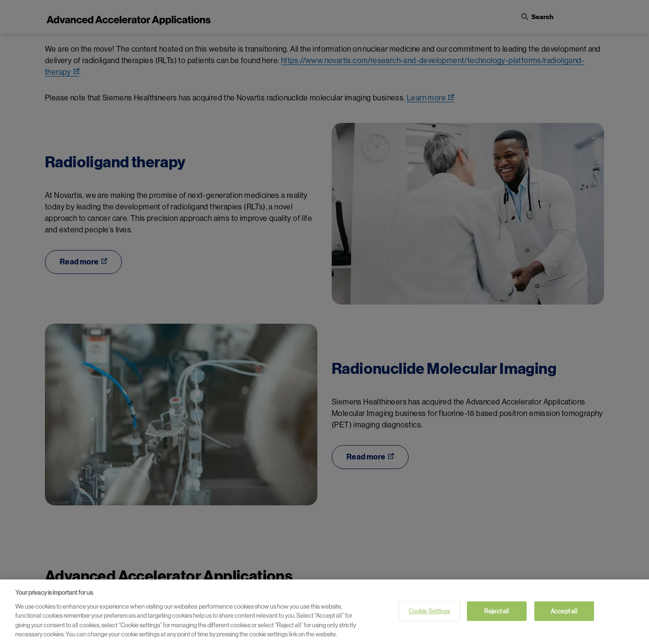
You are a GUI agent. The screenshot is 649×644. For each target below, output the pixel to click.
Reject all (497, 613)
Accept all (564, 613)
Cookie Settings (429, 613)
